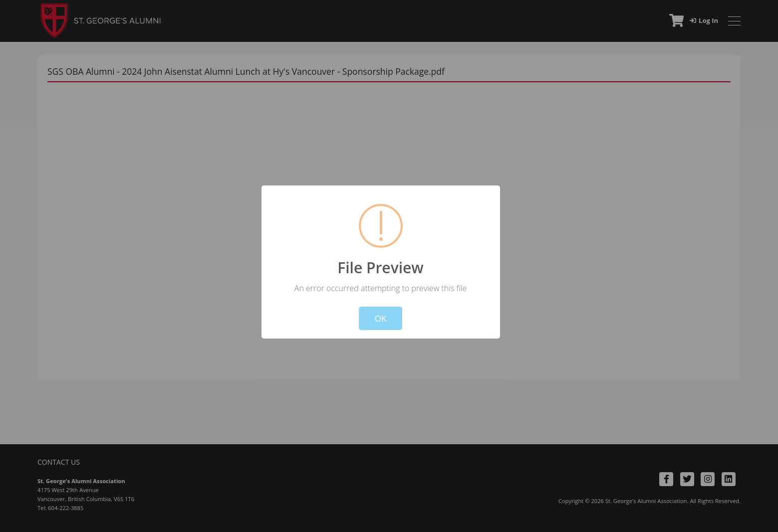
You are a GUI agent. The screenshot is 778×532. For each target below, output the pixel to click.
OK (381, 318)
